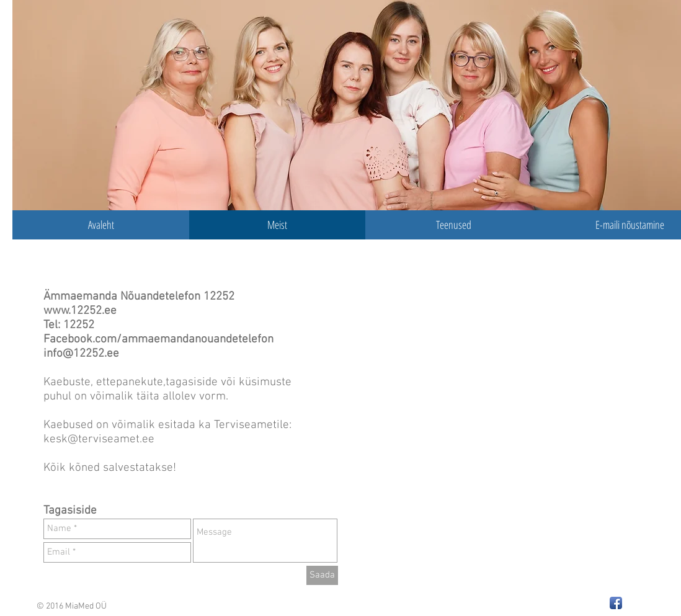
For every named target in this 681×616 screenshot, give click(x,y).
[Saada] (322, 575)
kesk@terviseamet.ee (100, 440)
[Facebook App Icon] (616, 603)
